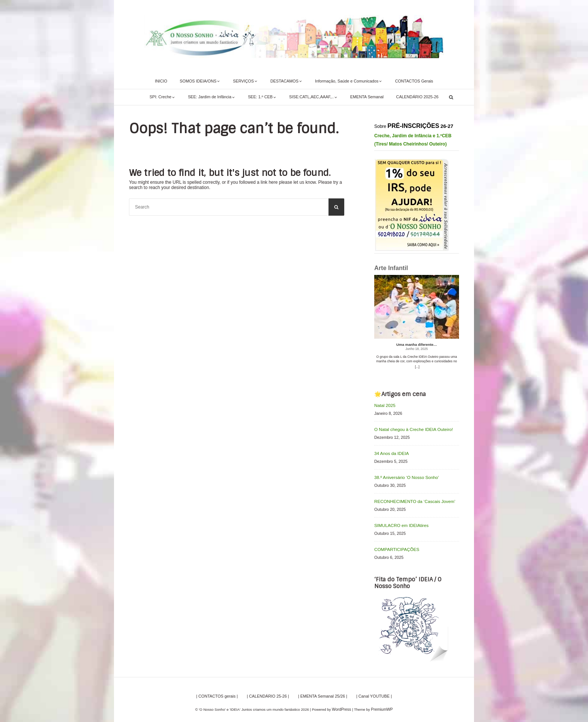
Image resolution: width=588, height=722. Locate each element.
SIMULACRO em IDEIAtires (399, 522)
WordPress (342, 705)
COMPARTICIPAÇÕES (395, 545)
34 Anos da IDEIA (390, 452)
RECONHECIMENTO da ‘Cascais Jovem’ (412, 499)
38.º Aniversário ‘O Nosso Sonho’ (404, 475)
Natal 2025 (384, 405)
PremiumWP (381, 705)
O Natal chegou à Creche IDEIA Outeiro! (411, 429)
